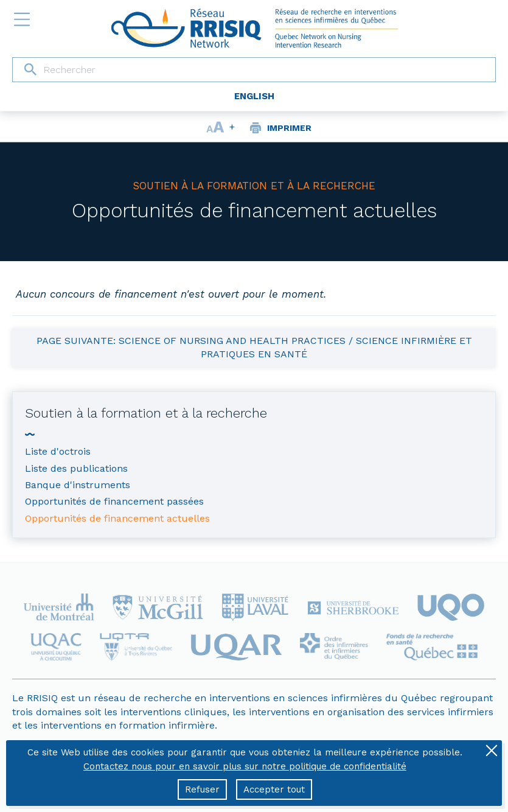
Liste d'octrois (58, 451)
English (254, 96)
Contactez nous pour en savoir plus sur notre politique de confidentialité (245, 766)
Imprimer (289, 128)
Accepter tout (274, 789)
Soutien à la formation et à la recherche (254, 186)
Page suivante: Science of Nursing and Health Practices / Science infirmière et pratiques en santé (254, 347)
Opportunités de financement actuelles (254, 210)
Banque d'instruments (78, 485)
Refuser (202, 789)
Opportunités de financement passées (114, 501)
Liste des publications (76, 468)
